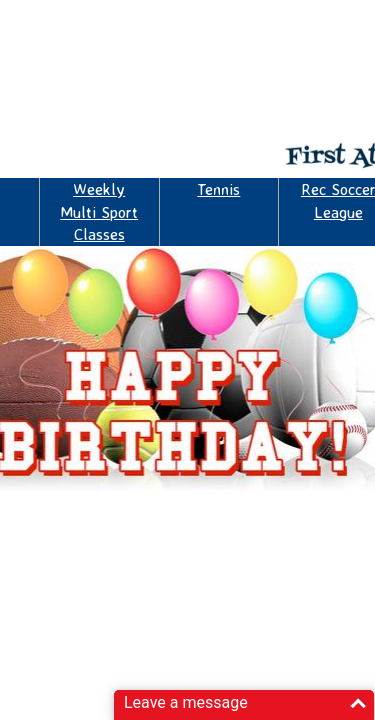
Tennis (218, 189)
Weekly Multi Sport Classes (99, 211)
